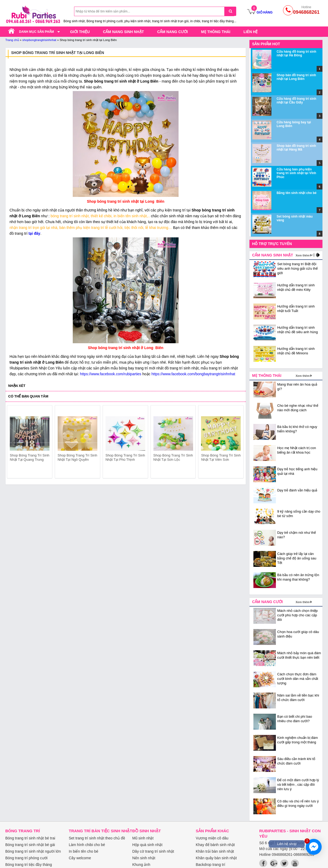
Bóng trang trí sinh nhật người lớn (33, 851)
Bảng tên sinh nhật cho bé (297, 193)
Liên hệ (251, 32)
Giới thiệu (80, 32)
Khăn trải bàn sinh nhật (215, 851)
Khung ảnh (141, 865)
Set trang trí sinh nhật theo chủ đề (97, 838)
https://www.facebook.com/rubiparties (111, 374)
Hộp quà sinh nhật (147, 845)
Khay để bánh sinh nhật (215, 845)
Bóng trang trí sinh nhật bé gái (30, 845)
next (237, 443)
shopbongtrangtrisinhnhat (39, 40)
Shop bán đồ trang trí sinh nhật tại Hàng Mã (296, 148)
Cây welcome (80, 858)
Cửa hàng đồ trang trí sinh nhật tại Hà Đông (297, 53)
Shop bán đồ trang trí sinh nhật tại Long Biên (296, 77)
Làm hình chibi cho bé (87, 845)
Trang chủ (12, 40)
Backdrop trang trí (210, 865)
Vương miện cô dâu (212, 838)
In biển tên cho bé (84, 851)
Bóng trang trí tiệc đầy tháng (29, 865)
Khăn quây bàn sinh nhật (216, 858)
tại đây (35, 233)
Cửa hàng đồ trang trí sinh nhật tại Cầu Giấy (297, 101)
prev (14, 443)
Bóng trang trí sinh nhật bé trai (30, 838)
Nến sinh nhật (144, 858)
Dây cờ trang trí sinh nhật (153, 851)
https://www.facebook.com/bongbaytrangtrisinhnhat (193, 374)
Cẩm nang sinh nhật (123, 32)
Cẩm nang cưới (172, 32)
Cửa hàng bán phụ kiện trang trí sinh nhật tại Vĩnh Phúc (296, 173)
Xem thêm (302, 255)
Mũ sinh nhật (143, 838)
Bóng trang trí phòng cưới (26, 858)
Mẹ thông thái (216, 32)
